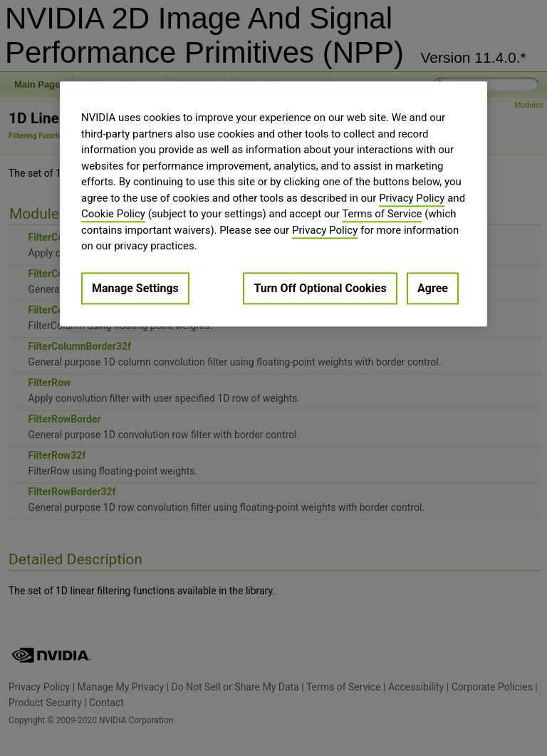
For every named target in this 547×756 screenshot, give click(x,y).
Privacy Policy (412, 198)
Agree (433, 288)
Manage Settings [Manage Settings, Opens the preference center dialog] (135, 288)
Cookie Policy (113, 214)
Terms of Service (382, 214)
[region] (273, 204)
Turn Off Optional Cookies (320, 288)
